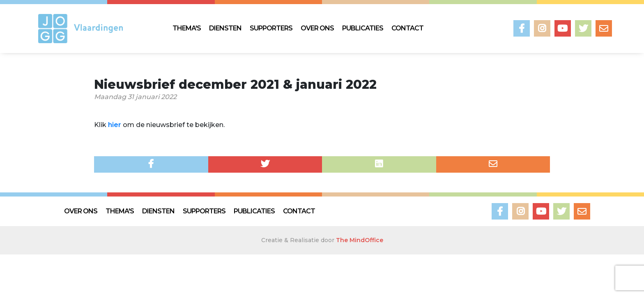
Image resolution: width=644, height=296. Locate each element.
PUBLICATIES (363, 28)
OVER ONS (317, 28)
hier (115, 125)
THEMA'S (187, 28)
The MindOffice (360, 240)
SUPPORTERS (271, 28)
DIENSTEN (225, 28)
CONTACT (407, 28)
